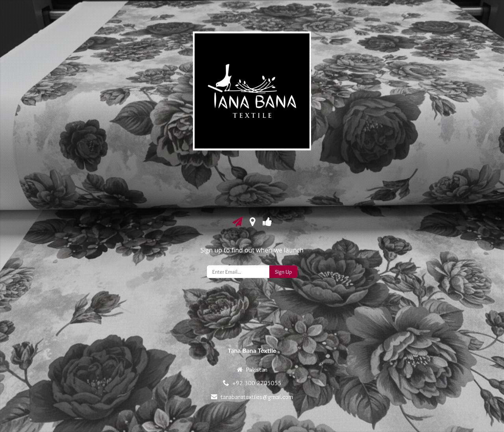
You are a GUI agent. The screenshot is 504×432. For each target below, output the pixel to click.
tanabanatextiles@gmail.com (257, 397)
